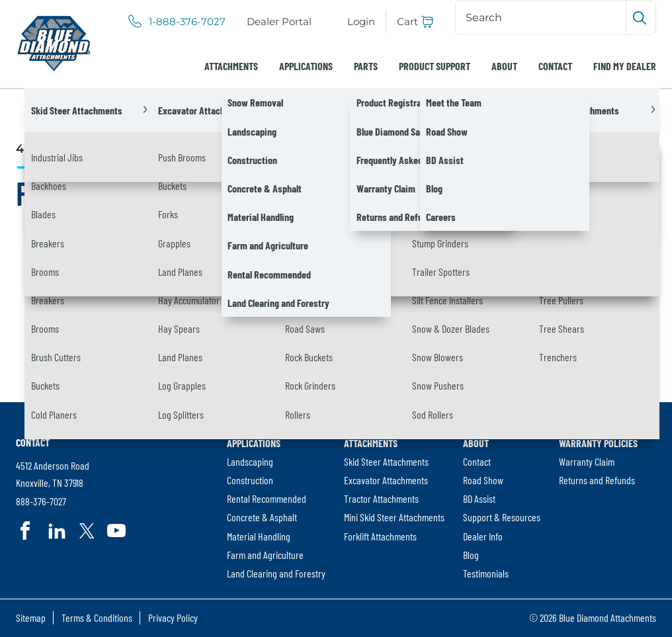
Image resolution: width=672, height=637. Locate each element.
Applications (306, 66)
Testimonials (486, 573)
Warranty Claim (587, 461)
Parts (366, 66)
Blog (471, 555)
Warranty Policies (598, 443)
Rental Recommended (267, 498)
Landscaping (250, 461)
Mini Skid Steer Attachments (394, 517)
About (504, 66)
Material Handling (259, 536)
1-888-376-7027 (187, 22)
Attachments (231, 66)
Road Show (483, 480)
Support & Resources (502, 517)
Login (361, 21)
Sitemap (31, 617)
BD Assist (479, 498)
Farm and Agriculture (265, 555)
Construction (250, 480)
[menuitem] (279, 22)
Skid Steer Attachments (386, 461)
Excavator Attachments (386, 480)
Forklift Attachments (380, 536)
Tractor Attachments (381, 498)
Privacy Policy (173, 617)
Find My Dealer (625, 66)
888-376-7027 (41, 502)
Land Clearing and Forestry (276, 573)
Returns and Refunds (597, 480)
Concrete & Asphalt (262, 517)
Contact (555, 66)
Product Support (435, 66)
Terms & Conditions (97, 617)
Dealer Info (483, 536)
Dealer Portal (282, 22)
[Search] (542, 17)
